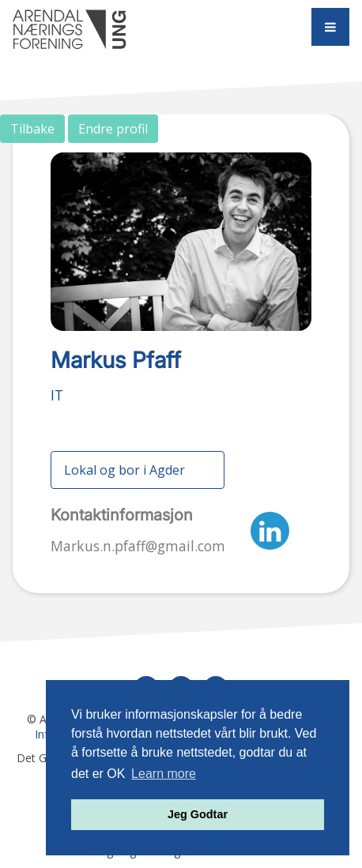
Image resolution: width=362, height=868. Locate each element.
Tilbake (32, 129)
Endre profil (113, 129)
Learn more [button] (164, 774)
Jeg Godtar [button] (198, 814)
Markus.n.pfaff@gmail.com (138, 546)
